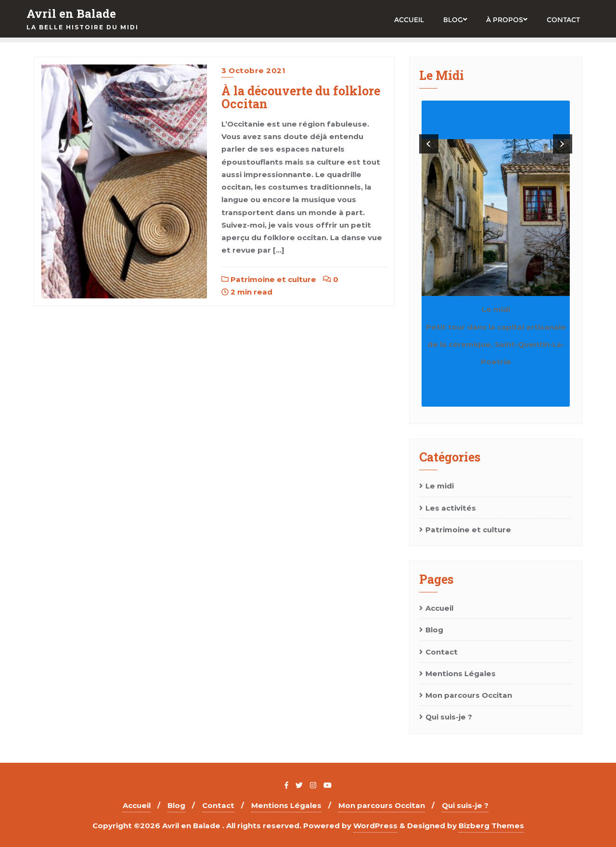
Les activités (451, 508)
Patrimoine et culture (269, 279)
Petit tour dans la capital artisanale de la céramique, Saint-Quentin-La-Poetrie (496, 345)
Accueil (439, 608)
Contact (442, 652)
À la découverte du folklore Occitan (301, 97)
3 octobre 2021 (253, 71)
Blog (434, 630)
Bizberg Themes (491, 826)
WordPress (375, 826)
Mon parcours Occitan (469, 695)
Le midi (496, 309)
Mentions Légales (461, 674)
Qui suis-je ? (449, 717)
